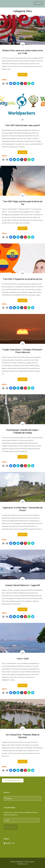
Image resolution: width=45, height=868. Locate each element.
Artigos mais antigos (13, 780)
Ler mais (22, 75)
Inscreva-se (10, 827)
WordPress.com (22, 864)
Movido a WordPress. (17, 862)
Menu (39, 3)
